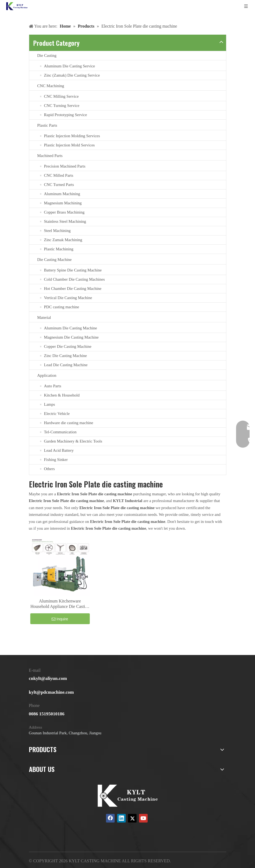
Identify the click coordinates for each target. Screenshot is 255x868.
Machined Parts (50, 156)
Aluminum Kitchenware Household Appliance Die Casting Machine (60, 604)
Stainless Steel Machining (65, 221)
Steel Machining (57, 231)
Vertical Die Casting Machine (68, 298)
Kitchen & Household (62, 395)
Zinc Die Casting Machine (66, 356)
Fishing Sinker (56, 460)
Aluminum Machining (62, 194)
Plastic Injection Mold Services (69, 145)
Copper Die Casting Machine (68, 346)
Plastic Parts (47, 125)
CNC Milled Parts (59, 175)
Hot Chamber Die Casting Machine (73, 289)
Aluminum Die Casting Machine (71, 328)
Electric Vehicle (57, 414)
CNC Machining (51, 86)
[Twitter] (132, 818)
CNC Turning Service (62, 106)
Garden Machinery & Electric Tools (73, 441)
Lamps (50, 404)
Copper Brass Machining (64, 212)
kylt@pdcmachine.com (51, 692)
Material (44, 317)
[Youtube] (143, 818)
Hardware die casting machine (69, 423)
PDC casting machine (62, 307)
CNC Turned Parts (59, 185)
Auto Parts (53, 386)
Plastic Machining (59, 249)
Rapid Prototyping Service (66, 115)
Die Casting (47, 55)
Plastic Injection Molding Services (72, 136)
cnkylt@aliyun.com (48, 678)
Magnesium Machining (63, 203)
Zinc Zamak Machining (63, 240)
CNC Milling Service (61, 96)
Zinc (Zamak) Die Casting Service (72, 75)
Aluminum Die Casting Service (70, 66)
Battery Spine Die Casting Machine (73, 270)
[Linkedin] (121, 818)
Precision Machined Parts (65, 166)
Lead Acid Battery (59, 450)
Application (47, 375)
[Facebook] (110, 818)
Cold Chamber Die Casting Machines (74, 279)
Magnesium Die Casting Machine (71, 337)
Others (49, 469)
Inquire (60, 619)
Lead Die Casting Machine (66, 365)
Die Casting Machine (54, 260)
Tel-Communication (60, 432)
